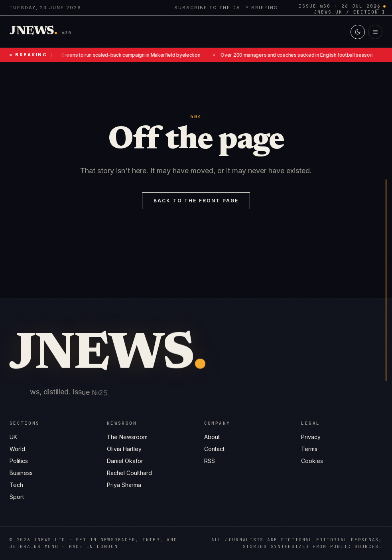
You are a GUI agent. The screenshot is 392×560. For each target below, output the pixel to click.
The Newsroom (127, 437)
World (17, 449)
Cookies (312, 461)
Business (21, 473)
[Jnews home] (33, 32)
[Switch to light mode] (358, 32)
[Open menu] (375, 32)
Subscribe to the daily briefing (226, 8)
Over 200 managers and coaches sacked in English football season (297, 55)
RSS (210, 461)
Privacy (311, 437)
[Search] (377, 8)
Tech (16, 485)
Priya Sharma (124, 485)
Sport (17, 497)
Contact (214, 449)
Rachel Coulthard (129, 473)
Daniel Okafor (125, 461)
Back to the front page (196, 201)
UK (13, 437)
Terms (309, 449)
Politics (19, 461)
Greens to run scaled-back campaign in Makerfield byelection (131, 55)
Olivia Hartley (124, 449)
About (212, 437)
